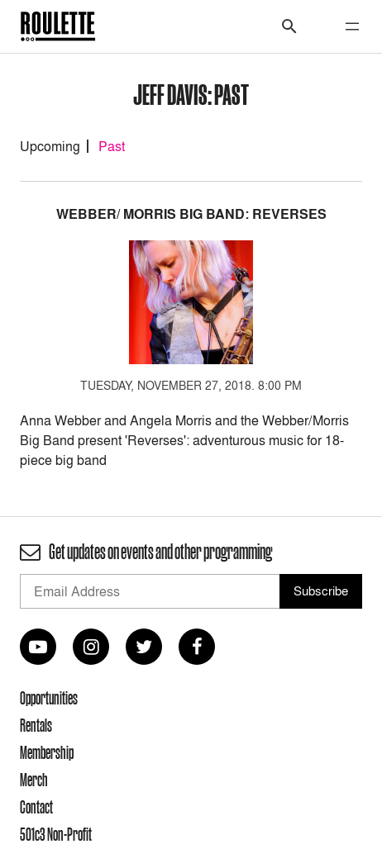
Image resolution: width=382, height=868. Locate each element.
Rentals (36, 725)
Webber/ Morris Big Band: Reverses (191, 214)
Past (112, 146)
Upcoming (50, 146)
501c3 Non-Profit (56, 834)
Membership (47, 752)
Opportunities (49, 698)
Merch (34, 780)
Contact (36, 807)
